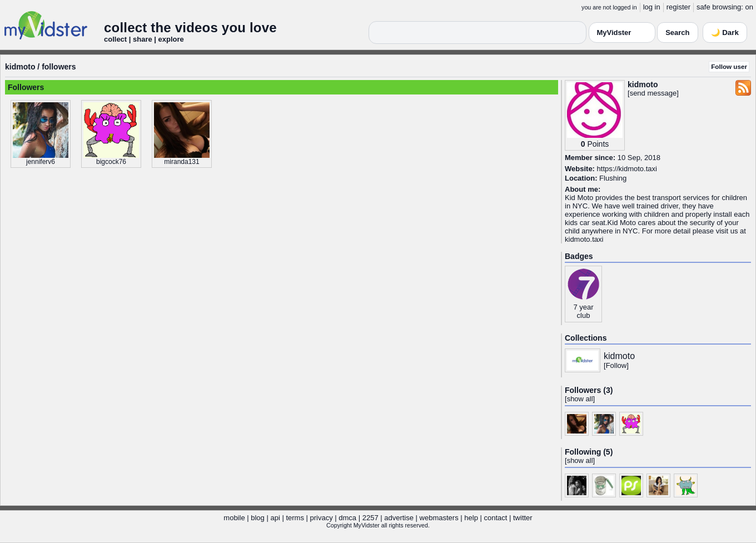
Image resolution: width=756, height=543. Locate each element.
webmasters (439, 518)
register (678, 7)
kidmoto (20, 67)
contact (495, 518)
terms (295, 518)
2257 (370, 518)
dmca (347, 518)
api (275, 518)
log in (652, 7)
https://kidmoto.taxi (627, 169)
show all (580, 399)
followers (59, 67)
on (749, 7)
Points (598, 144)
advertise (399, 518)
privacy (322, 518)
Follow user (729, 66)
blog (258, 518)
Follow (616, 365)
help (471, 518)
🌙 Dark (725, 33)
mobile (234, 518)
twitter (523, 518)
